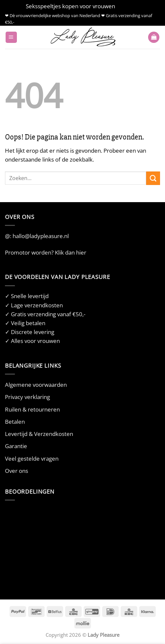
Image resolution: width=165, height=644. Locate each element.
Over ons (17, 471)
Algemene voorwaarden (36, 385)
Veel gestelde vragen (32, 459)
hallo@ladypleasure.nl (41, 236)
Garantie (16, 446)
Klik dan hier (71, 252)
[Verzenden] (153, 178)
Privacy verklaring (27, 397)
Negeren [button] (128, 6)
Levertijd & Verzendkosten (39, 434)
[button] (11, 37)
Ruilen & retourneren (32, 409)
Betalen (15, 422)
